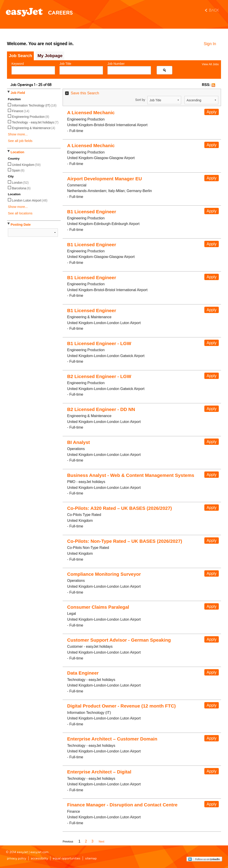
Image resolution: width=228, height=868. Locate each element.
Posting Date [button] (21, 225)
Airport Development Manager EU (105, 179)
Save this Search (85, 93)
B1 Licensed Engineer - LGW (99, 343)
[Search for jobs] (164, 70)
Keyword (18, 64)
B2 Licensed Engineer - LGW (99, 376)
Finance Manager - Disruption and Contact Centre (122, 805)
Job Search (20, 56)
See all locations (20, 213)
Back (214, 11)
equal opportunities (67, 859)
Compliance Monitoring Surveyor (104, 574)
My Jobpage (50, 56)
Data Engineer (83, 673)
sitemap (91, 859)
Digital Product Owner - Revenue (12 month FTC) (121, 706)
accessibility (39, 859)
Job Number (116, 64)
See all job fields (20, 141)
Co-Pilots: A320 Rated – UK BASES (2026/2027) (120, 508)
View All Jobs (210, 64)
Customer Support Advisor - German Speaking (119, 640)
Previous (68, 842)
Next (101, 842)
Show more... (18, 134)
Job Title (65, 64)
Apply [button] (212, 112)
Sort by (140, 100)
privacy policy (17, 859)
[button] (213, 85)
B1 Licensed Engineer (92, 212)
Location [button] (17, 152)
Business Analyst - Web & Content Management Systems (131, 475)
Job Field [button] (18, 93)
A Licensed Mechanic (91, 113)
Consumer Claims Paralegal (98, 607)
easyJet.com (39, 852)
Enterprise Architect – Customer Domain (112, 739)
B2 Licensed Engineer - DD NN (101, 409)
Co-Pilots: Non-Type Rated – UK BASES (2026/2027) (125, 541)
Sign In (210, 44)
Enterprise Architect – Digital (99, 772)
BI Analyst (79, 442)
